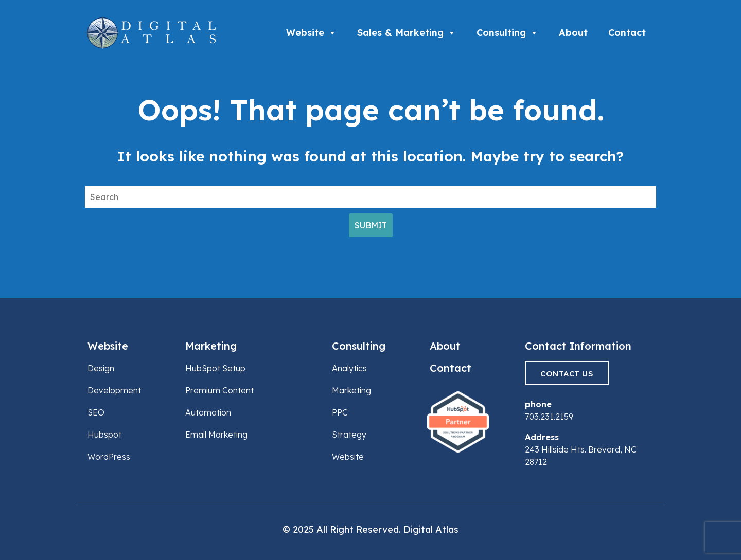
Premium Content (219, 390)
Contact (627, 33)
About (573, 33)
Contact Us (567, 374)
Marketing (211, 346)
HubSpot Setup (215, 368)
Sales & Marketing (407, 33)
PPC (340, 412)
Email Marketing (216, 435)
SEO (96, 412)
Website (311, 33)
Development (114, 390)
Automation (208, 412)
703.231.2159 (549, 417)
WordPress (109, 457)
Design (101, 368)
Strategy (349, 435)
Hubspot (104, 435)
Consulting (507, 33)
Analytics (349, 368)
